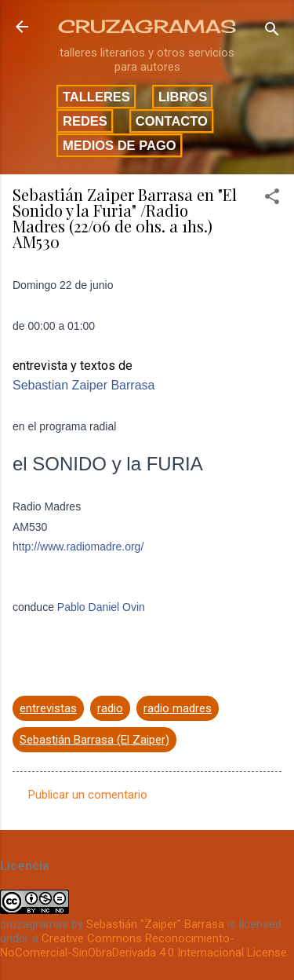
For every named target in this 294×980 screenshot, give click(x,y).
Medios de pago (120, 145)
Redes (85, 121)
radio (110, 708)
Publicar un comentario (88, 795)
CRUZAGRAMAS (147, 26)
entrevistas (48, 708)
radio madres (178, 708)
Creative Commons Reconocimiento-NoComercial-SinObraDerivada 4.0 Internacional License (143, 945)
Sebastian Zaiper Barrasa (83, 385)
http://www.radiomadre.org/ (78, 547)
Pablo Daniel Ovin (101, 607)
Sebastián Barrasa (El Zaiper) (94, 740)
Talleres (96, 97)
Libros (183, 97)
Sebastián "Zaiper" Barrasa (155, 924)
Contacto (172, 121)
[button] (272, 199)
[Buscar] (272, 32)
